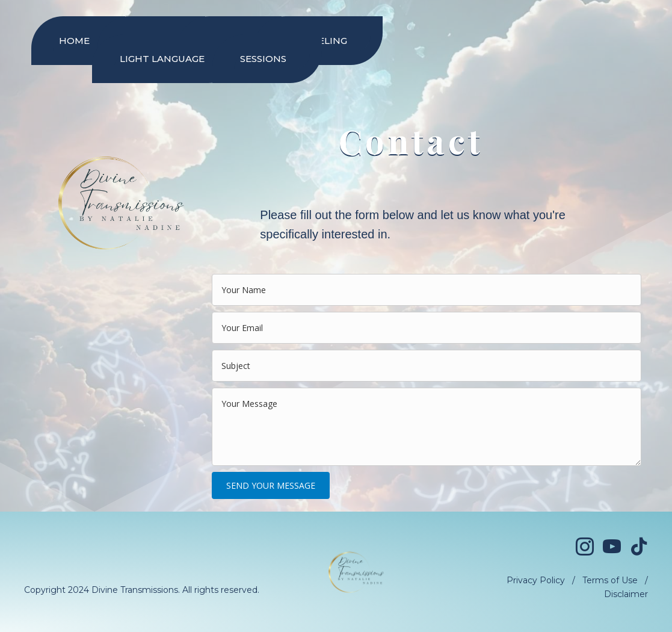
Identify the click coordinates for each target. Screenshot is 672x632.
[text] (427, 290)
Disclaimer (626, 594)
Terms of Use (610, 580)
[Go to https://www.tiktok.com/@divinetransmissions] (639, 547)
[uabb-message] (427, 427)
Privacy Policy (536, 580)
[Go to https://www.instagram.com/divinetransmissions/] (585, 548)
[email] (427, 328)
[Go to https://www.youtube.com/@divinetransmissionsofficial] (612, 548)
